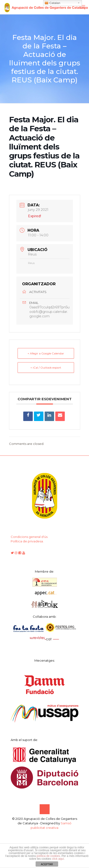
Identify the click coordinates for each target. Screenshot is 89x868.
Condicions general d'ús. (29, 537)
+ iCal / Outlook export (46, 368)
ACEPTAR (47, 864)
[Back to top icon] (45, 809)
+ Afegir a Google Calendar (46, 353)
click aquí (58, 859)
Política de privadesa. (27, 541)
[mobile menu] (83, 7)
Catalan (52, 3)
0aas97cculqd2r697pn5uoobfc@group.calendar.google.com (49, 312)
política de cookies (48, 856)
